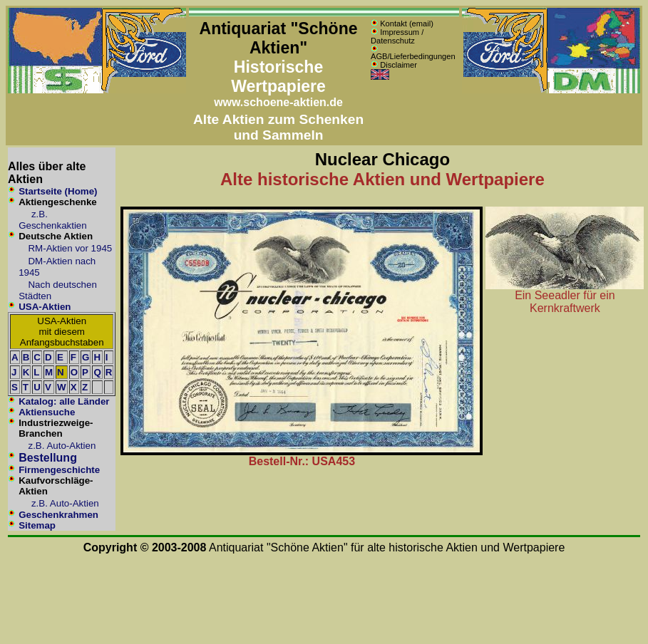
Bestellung (48, 458)
